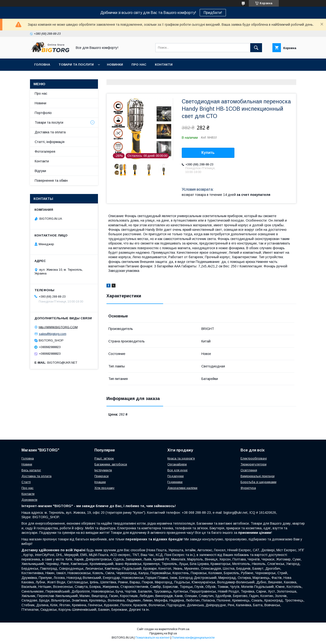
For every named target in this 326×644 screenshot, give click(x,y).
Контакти (164, 65)
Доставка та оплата (50, 132)
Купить (208, 153)
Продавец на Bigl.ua (163, 633)
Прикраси (102, 476)
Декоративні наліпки (182, 488)
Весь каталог (31, 470)
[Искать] (256, 48)
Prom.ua (184, 629)
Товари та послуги (76, 65)
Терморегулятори (254, 464)
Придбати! (213, 13)
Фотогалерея (45, 152)
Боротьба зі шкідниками (258, 482)
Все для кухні (177, 470)
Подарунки (176, 476)
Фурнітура (248, 488)
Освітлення (249, 470)
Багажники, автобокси (111, 464)
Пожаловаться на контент (152, 638)
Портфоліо (43, 113)
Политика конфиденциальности (193, 638)
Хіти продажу (104, 488)
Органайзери (177, 464)
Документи (29, 500)
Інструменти (103, 470)
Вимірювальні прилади (258, 476)
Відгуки (40, 171)
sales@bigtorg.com (53, 334)
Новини (40, 103)
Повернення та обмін (51, 181)
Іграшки (100, 482)
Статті (26, 482)
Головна (42, 65)
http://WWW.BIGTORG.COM (58, 327)
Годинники (175, 482)
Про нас (139, 65)
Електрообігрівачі (254, 458)
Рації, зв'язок (104, 458)
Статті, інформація (50, 142)
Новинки (115, 65)
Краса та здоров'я (181, 458)
